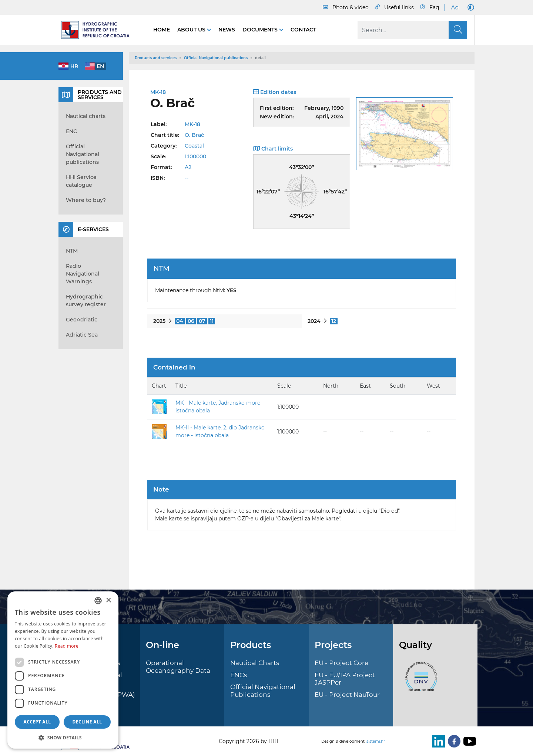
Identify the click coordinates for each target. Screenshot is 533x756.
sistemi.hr (376, 741)
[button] (63, 738)
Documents (261, 30)
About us (192, 30)
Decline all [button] (87, 722)
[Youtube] (468, 741)
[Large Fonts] (455, 7)
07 (202, 321)
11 (212, 321)
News (227, 30)
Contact (303, 30)
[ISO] (419, 681)
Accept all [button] (37, 722)
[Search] (412, 30)
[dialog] (63, 670)
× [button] (108, 600)
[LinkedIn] (437, 741)
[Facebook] (453, 741)
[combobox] (98, 601)
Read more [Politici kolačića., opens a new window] (67, 646)
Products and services (156, 58)
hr (74, 66)
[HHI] (98, 30)
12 (334, 321)
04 (180, 321)
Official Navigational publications (216, 58)
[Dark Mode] (469, 7)
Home (162, 30)
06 (191, 321)
